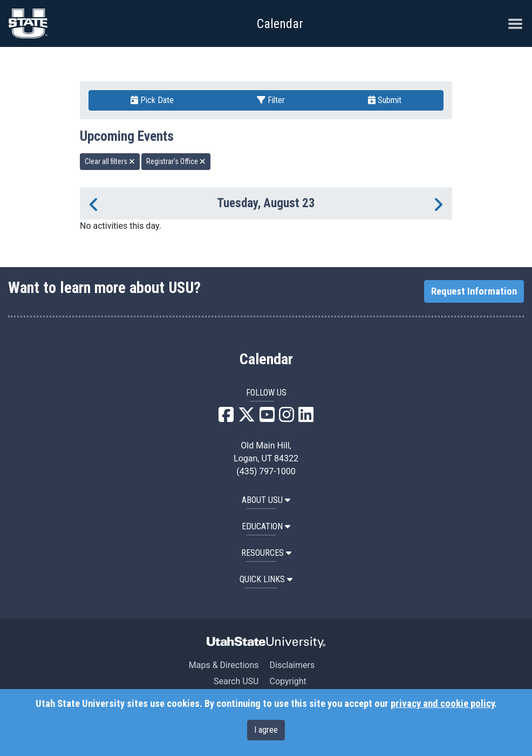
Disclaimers (292, 665)
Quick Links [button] (266, 579)
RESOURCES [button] (266, 553)
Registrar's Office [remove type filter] (176, 161)
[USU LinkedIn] (306, 418)
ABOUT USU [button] (266, 500)
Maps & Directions (224, 665)
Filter (271, 100)
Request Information (474, 291)
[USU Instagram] (287, 418)
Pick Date (152, 100)
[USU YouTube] (267, 418)
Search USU (236, 681)
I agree (266, 730)
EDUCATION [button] (266, 526)
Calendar (266, 359)
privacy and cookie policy (442, 704)
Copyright (288, 681)
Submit (385, 100)
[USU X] (247, 418)
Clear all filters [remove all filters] (110, 161)
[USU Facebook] (226, 418)
